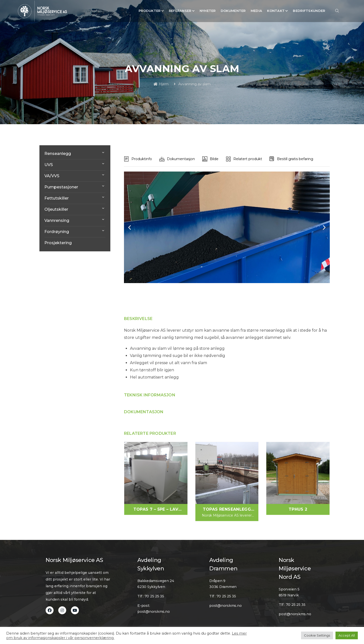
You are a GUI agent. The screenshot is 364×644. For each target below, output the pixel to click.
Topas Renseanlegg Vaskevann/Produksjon (227, 510)
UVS (49, 165)
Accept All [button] (347, 635)
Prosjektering (58, 243)
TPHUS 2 (298, 509)
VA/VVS (52, 176)
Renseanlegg (58, 154)
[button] (130, 227)
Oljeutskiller (56, 209)
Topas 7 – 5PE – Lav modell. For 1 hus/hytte (156, 510)
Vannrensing (57, 220)
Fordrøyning (57, 232)
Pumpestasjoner (61, 187)
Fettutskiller (57, 198)
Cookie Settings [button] (317, 635)
